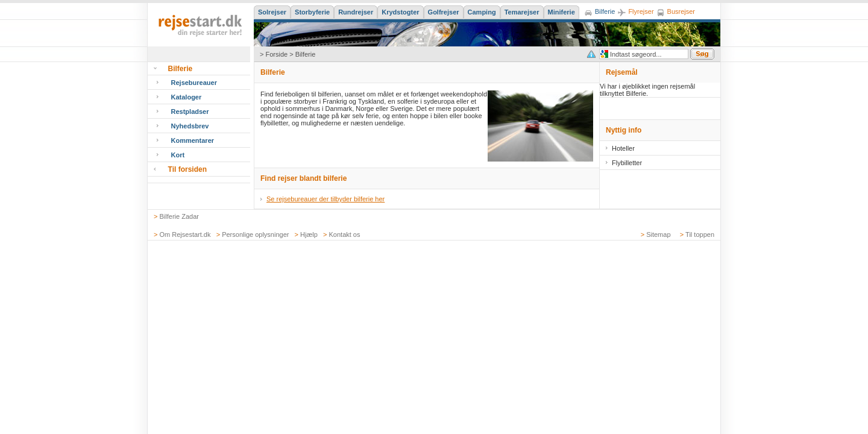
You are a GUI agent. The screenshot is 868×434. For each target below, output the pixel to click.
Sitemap (658, 234)
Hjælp (309, 234)
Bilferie (181, 69)
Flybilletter (627, 163)
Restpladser (190, 112)
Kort (178, 155)
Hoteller (623, 148)
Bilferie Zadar (179, 216)
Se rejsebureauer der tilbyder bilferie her (325, 199)
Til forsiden (187, 169)
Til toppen (700, 234)
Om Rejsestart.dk (185, 234)
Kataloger (187, 97)
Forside (276, 54)
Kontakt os (345, 234)
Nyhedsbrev (190, 126)
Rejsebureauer (194, 83)
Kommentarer (193, 140)
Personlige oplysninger (255, 234)
